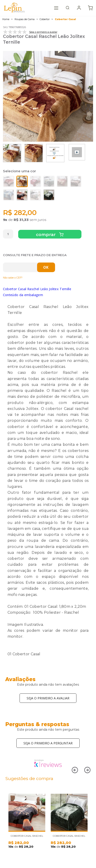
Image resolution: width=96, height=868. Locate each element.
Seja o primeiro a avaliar (48, 698)
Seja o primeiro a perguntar (48, 743)
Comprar (46, 235)
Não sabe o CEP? (13, 278)
